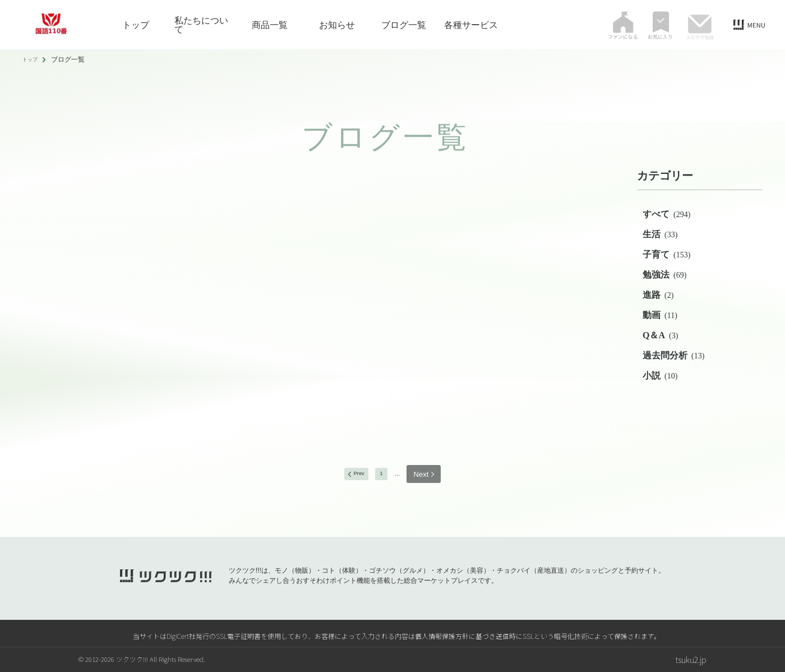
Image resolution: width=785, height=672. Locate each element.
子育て (666, 254)
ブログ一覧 (404, 25)
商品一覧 (270, 25)
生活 (660, 234)
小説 (660, 376)
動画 (660, 315)
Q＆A (660, 335)
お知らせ (337, 25)
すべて (666, 214)
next (431, 474)
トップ (136, 25)
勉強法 (664, 275)
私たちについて (201, 25)
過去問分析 (673, 355)
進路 (658, 295)
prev (354, 474)
